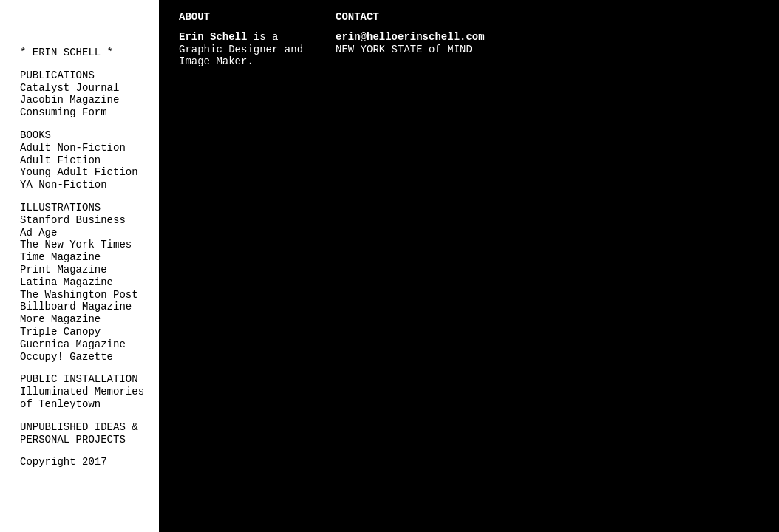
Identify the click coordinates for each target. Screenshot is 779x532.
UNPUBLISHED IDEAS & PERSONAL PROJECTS (79, 433)
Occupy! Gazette (67, 357)
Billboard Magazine (76, 307)
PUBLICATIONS (57, 75)
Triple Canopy (60, 332)
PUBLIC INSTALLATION (79, 379)
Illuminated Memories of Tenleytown (82, 398)
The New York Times (76, 245)
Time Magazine (60, 257)
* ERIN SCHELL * (67, 52)
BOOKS (35, 135)
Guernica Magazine (73, 344)
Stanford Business (73, 220)
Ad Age (38, 233)
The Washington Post (79, 295)
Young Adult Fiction (79, 172)
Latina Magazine (67, 282)
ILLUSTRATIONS (60, 208)
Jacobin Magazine (69, 100)
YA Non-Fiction (64, 185)
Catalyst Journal (69, 88)
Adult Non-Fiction (73, 148)
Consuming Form (64, 112)
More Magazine (60, 319)
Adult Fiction (60, 160)
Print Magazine (64, 270)
